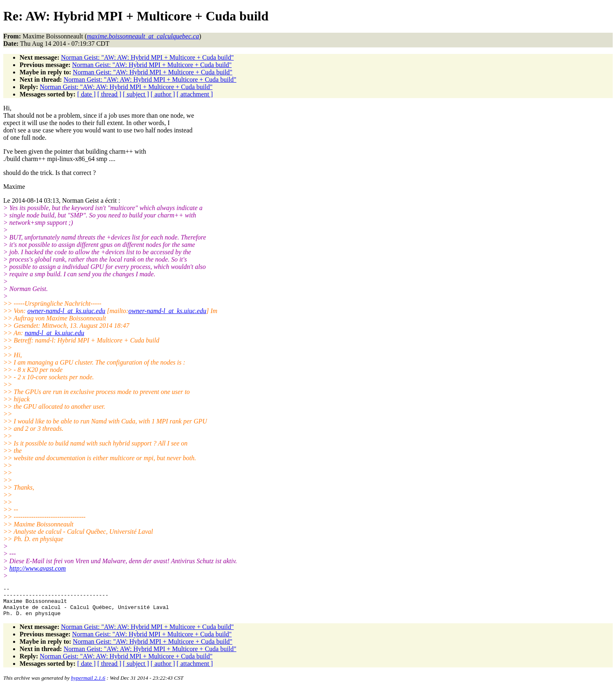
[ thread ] (109, 94)
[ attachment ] (195, 94)
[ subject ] (136, 94)
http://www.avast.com (38, 568)
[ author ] (163, 94)
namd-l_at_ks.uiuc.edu (54, 333)
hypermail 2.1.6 (88, 684)
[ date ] (86, 94)
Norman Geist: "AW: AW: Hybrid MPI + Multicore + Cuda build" (147, 57)
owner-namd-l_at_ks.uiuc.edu (66, 311)
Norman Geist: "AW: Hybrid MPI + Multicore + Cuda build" (152, 65)
